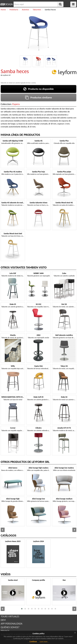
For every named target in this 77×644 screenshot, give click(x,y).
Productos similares (39, 97)
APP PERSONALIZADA (12, 624)
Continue (33, 642)
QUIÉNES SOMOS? (10, 627)
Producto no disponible (39, 89)
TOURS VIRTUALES (10, 616)
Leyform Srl (7, 75)
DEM (3, 620)
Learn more (44, 642)
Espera (16, 104)
